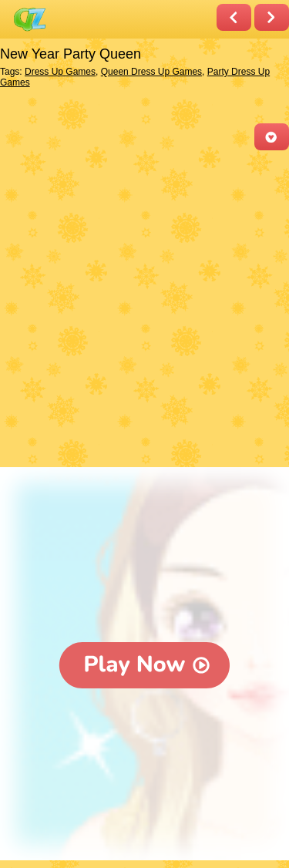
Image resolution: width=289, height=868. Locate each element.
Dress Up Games (60, 72)
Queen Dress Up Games (151, 72)
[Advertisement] (144, 310)
